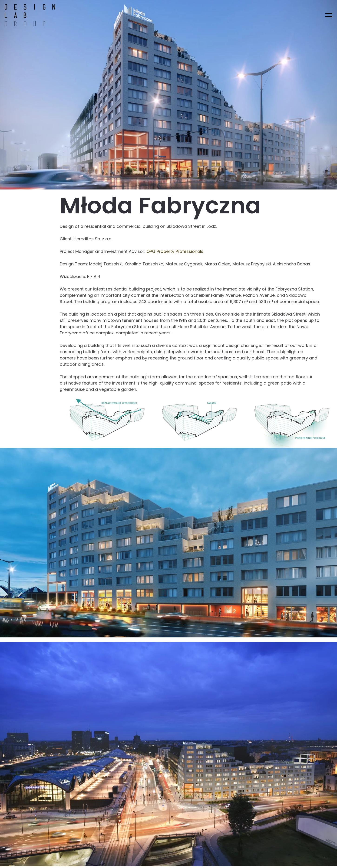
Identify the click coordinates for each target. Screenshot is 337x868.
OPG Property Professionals (175, 251)
